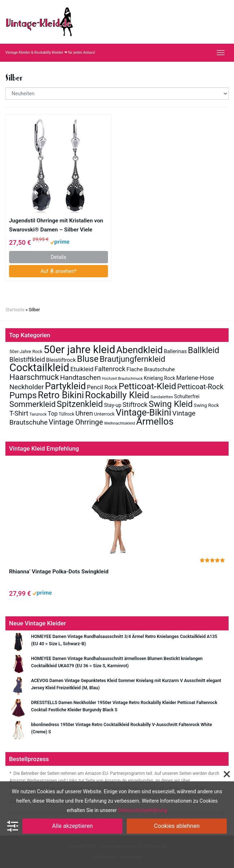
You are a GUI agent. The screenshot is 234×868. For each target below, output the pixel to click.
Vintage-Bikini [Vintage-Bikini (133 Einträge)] (143, 413)
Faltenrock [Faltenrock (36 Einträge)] (110, 369)
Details (59, 257)
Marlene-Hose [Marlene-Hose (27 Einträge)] (195, 378)
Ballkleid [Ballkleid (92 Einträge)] (203, 350)
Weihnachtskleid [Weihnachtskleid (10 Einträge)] (120, 423)
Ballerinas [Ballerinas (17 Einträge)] (175, 351)
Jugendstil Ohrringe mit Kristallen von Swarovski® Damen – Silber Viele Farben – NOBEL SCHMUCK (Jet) (56, 226)
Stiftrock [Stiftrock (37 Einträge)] (135, 405)
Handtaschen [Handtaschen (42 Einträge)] (80, 377)
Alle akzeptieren (72, 826)
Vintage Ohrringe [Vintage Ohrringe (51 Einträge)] (76, 422)
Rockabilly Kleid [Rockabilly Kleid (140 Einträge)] (117, 395)
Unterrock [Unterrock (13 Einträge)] (105, 414)
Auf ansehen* (58, 271)
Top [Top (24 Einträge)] (53, 414)
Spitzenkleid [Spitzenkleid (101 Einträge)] (80, 404)
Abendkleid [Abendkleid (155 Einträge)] (140, 350)
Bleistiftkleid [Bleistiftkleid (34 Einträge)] (27, 359)
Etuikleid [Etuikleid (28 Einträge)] (82, 369)
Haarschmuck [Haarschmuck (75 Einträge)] (34, 377)
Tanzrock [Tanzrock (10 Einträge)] (38, 414)
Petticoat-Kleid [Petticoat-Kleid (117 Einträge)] (147, 386)
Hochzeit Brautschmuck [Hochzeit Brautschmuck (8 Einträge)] (122, 379)
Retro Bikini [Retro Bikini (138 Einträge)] (61, 395)
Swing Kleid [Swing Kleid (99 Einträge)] (171, 404)
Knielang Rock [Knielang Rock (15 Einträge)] (159, 378)
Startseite (15, 310)
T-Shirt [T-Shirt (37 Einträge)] (19, 413)
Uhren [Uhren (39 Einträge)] (84, 413)
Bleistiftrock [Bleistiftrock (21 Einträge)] (61, 360)
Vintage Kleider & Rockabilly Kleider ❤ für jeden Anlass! (50, 53)
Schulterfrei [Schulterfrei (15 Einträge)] (187, 396)
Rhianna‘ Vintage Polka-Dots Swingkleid (59, 572)
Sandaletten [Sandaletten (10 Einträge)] (161, 397)
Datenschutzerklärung (143, 810)
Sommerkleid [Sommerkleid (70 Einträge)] (32, 404)
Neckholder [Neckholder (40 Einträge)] (27, 387)
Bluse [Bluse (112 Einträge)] (88, 359)
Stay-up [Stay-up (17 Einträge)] (113, 405)
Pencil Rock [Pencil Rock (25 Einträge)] (102, 387)
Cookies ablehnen (177, 826)
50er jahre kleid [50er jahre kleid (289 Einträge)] (79, 350)
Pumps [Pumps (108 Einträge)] (23, 395)
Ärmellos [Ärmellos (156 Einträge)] (155, 421)
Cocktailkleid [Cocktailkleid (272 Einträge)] (39, 368)
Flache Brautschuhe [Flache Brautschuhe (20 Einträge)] (151, 369)
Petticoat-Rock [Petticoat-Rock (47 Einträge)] (200, 387)
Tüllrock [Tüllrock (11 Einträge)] (67, 414)
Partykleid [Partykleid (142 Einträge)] (65, 386)
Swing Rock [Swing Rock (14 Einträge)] (207, 405)
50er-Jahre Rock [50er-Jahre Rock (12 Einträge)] (26, 351)
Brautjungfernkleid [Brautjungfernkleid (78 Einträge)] (133, 359)
